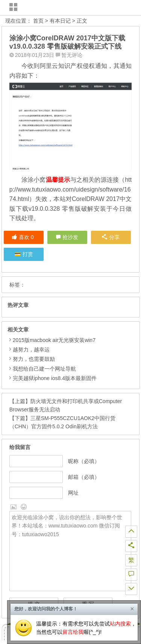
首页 (38, 21)
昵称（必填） (84, 461)
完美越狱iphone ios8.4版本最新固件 (55, 378)
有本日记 (60, 21)
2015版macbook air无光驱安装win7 (54, 340)
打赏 (28, 254)
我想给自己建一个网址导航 (44, 369)
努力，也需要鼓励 (34, 359)
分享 (111, 237)
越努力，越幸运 (31, 350)
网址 (73, 493)
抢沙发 (70, 237)
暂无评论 (72, 55)
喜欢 (23, 237)
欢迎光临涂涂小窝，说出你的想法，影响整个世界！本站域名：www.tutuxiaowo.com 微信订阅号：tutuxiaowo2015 (70, 551)
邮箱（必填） (84, 477)
